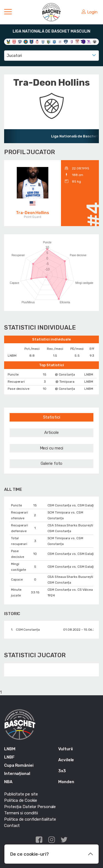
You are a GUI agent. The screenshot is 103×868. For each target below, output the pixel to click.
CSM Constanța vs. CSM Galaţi (71, 505)
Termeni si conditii (21, 813)
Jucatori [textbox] (14, 56)
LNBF (9, 757)
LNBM (10, 749)
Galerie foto (52, 463)
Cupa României (19, 765)
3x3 (62, 771)
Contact (12, 826)
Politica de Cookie (21, 800)
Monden (66, 782)
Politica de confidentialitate (30, 819)
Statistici (52, 417)
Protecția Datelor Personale (30, 807)
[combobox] (51, 56)
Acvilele (66, 760)
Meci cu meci (52, 448)
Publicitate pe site (21, 794)
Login (90, 12)
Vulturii (66, 749)
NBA (8, 782)
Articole (51, 432)
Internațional (17, 774)
